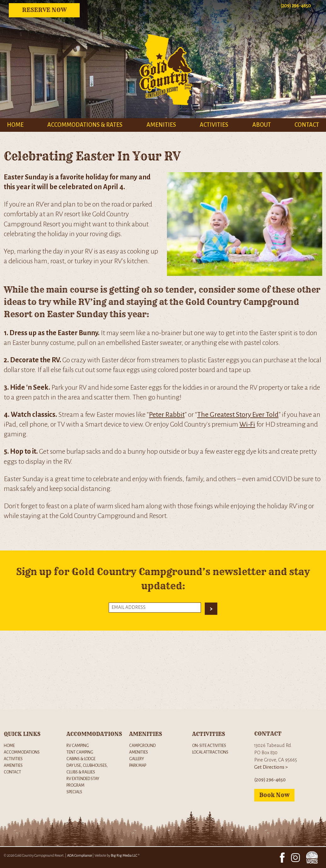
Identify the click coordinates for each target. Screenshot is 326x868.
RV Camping (78, 746)
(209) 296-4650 (270, 780)
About (262, 125)
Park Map (138, 765)
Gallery (137, 759)
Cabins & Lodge (81, 759)
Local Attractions (210, 752)
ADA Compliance (80, 856)
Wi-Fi (247, 424)
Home (15, 125)
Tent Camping (80, 752)
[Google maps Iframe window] (163, 670)
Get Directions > (271, 767)
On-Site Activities (209, 746)
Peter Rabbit (167, 414)
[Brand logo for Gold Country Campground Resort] (163, 114)
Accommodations (22, 752)
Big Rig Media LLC (124, 856)
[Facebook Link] (282, 857)
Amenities (161, 125)
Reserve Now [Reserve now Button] (44, 10)
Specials (74, 792)
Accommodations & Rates (85, 125)
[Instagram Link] (295, 857)
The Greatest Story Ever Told (238, 414)
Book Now (274, 795)
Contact (307, 125)
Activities (214, 125)
